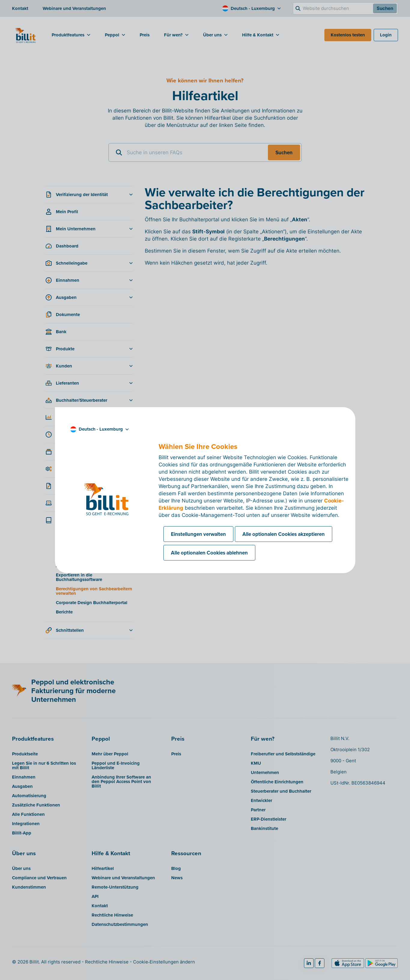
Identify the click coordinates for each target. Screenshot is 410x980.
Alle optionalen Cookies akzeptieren (284, 534)
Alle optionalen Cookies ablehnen (209, 553)
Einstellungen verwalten (198, 534)
